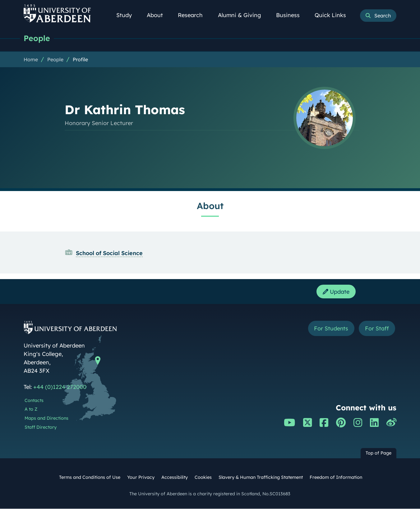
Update (336, 292)
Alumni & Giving (243, 15)
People (37, 38)
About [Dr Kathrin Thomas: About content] (210, 206)
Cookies (203, 478)
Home (31, 59)
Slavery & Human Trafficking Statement (261, 478)
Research (194, 15)
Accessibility (175, 478)
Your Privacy (141, 478)
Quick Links (334, 15)
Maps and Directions (46, 418)
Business (291, 15)
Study (127, 15)
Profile (80, 59)
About (158, 15)
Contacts (34, 401)
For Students (331, 329)
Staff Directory (41, 427)
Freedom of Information (336, 478)
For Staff (377, 329)
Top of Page (378, 454)
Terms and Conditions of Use (90, 478)
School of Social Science (109, 253)
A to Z (31, 409)
